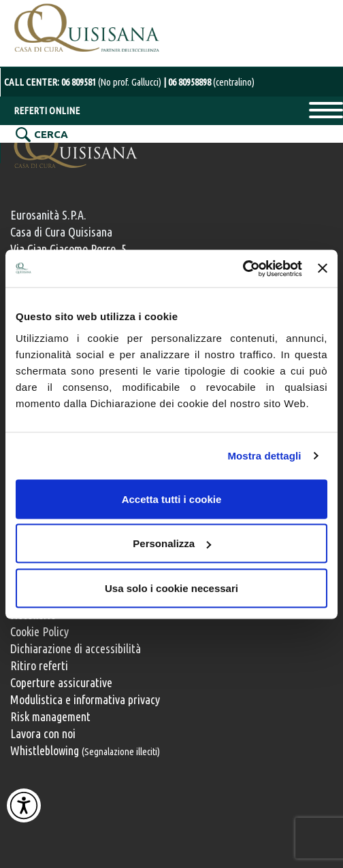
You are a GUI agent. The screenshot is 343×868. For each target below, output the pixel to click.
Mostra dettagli (264, 456)
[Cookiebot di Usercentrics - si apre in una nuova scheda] (243, 268)
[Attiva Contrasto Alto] (24, 805)
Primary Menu (326, 110)
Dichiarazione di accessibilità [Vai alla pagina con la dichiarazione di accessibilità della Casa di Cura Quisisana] (76, 648)
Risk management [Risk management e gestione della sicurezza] (50, 716)
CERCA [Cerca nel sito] (51, 134)
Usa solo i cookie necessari (171, 588)
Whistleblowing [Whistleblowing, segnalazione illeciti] (85, 750)
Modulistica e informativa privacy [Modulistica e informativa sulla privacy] (85, 699)
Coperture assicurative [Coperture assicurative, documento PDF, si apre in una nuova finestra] (61, 682)
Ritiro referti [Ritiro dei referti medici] (39, 665)
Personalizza (172, 543)
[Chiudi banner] (323, 268)
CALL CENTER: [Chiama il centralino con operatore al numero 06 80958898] (84, 82)
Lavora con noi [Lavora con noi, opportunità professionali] (43, 733)
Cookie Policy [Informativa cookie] (39, 631)
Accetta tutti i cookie (172, 499)
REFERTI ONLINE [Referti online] (47, 110)
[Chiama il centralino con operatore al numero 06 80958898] (209, 82)
